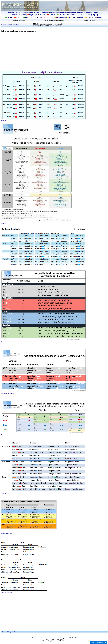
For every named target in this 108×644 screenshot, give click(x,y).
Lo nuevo (62, 12)
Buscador (30, 12)
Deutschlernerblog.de (7, 393)
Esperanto (29, 17)
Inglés (32, 15)
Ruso (81, 17)
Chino (18, 17)
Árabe (10, 17)
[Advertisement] (16, 53)
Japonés (49, 17)
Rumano (72, 17)
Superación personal (85, 12)
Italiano (61, 15)
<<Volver (4, 25)
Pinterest (4, 120)
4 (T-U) (95, 15)
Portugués (61, 17)
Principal (10, 25)
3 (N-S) (89, 15)
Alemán (52, 15)
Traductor (22, 15)
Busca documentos (42, 12)
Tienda (18, 12)
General (14, 15)
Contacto (53, 12)
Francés (41, 15)
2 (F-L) (83, 15)
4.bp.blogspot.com (7, 534)
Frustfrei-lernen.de (7, 592)
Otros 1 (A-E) (73, 15)
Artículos (97, 12)
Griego (40, 17)
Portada (11, 12)
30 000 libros (71, 12)
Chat (23, 12)
